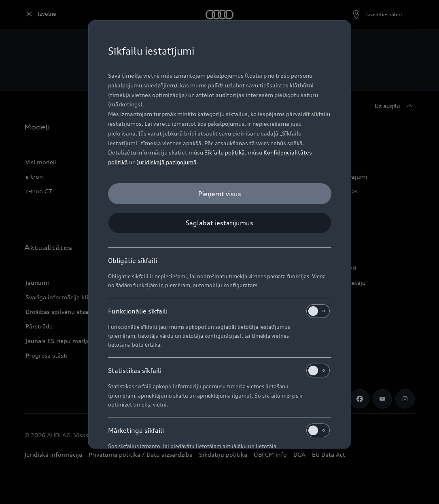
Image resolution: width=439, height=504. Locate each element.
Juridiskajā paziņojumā (167, 162)
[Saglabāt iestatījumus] (220, 223)
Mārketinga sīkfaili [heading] (219, 430)
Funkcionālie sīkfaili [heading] (219, 311)
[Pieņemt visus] (220, 194)
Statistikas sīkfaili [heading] (219, 371)
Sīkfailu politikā (225, 152)
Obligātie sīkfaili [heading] (133, 260)
